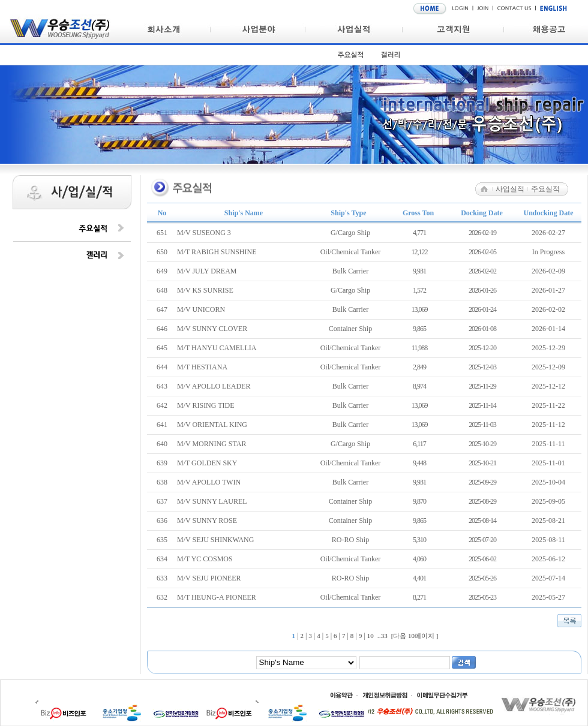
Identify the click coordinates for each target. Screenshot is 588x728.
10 (370, 636)
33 (384, 636)
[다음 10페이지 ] (415, 636)
